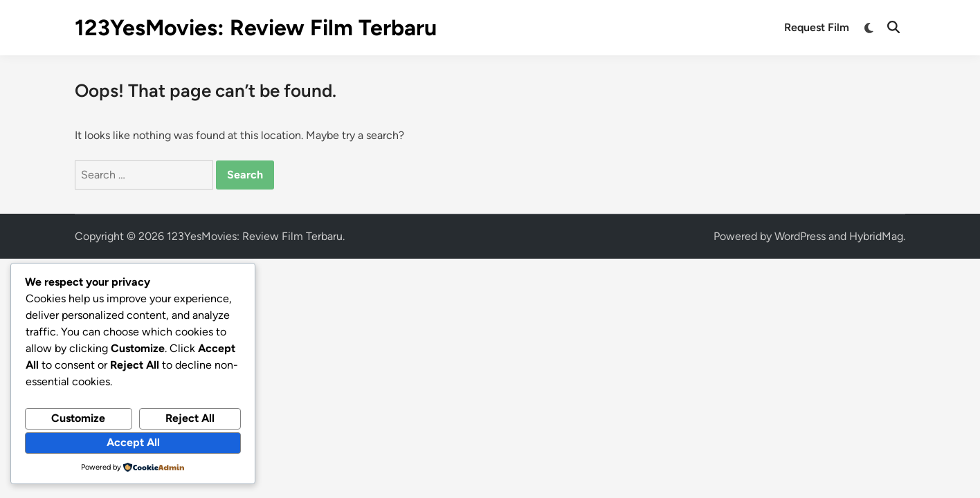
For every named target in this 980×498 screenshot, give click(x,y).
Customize (78, 418)
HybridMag (876, 236)
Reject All (190, 418)
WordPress (800, 236)
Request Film (817, 27)
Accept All (133, 442)
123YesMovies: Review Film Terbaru (256, 28)
